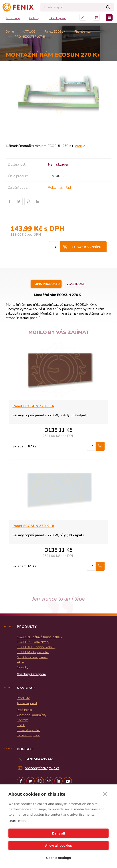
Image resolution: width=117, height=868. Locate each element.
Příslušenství (83, 32)
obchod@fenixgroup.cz (42, 768)
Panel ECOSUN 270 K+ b (33, 526)
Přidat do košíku (86, 247)
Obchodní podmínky (32, 715)
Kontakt (22, 720)
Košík (21, 725)
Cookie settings (59, 858)
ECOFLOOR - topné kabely (36, 647)
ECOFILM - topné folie (33, 652)
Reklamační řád (59, 188)
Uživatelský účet (28, 730)
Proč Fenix (24, 710)
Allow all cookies (58, 845)
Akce (20, 662)
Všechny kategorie (31, 674)
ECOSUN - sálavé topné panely (40, 637)
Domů (10, 32)
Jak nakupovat (57, 18)
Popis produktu (46, 284)
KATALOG (29, 32)
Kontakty (34, 18)
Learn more (18, 821)
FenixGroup (13, 18)
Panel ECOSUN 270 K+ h (33, 406)
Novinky (23, 667)
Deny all (59, 833)
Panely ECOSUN (55, 32)
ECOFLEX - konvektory (33, 642)
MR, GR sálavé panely (33, 657)
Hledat (108, 7)
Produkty (23, 698)
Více (78, 146)
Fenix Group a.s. (28, 735)
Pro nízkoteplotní (30, 37)
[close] (105, 794)
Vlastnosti (76, 284)
